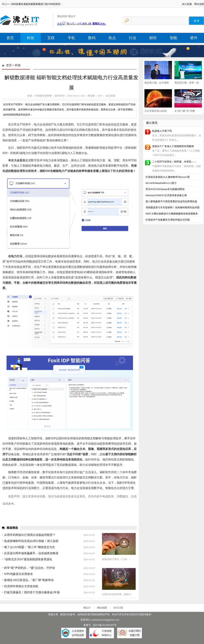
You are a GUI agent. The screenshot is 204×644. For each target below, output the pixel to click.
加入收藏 (187, 4)
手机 (71, 38)
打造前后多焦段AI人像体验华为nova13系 (168, 177)
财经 (153, 38)
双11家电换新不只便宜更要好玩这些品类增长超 (171, 201)
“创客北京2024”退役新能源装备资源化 (28, 559)
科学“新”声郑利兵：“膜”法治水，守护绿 (29, 568)
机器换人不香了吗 (162, 131)
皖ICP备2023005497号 (105, 625)
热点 (112, 38)
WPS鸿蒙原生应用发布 (18, 574)
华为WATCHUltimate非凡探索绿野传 (165, 189)
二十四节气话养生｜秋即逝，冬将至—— (174, 162)
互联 (51, 38)
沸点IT (5, 4)
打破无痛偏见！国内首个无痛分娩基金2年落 (32, 592)
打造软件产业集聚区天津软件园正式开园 (168, 220)
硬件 (194, 38)
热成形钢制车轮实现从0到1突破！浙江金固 (31, 541)
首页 (10, 38)
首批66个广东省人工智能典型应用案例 (173, 146)
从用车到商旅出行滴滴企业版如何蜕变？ (30, 535)
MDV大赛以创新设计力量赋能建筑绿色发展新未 (172, 214)
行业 (133, 38)
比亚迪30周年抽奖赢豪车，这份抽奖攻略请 (31, 553)
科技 (31, 38)
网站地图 (199, 4)
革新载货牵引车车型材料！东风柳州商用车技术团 (173, 208)
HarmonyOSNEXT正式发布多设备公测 (166, 195)
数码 (92, 38)
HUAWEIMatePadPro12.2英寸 (161, 183)
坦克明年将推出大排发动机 (21, 586)
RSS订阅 (118, 608)
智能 (173, 38)
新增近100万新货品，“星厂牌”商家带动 (29, 580)
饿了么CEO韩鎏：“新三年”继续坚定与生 (30, 547)
